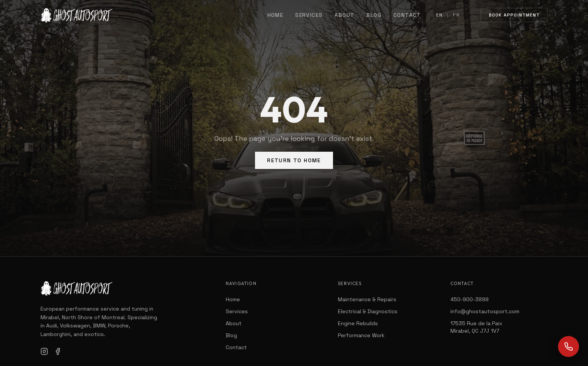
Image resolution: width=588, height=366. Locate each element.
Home (275, 15)
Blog (374, 15)
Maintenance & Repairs (367, 299)
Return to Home (294, 160)
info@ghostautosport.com (485, 311)
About (344, 15)
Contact (407, 15)
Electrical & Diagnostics (368, 311)
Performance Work (361, 335)
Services (309, 15)
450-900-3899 (469, 299)
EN (439, 15)
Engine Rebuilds (358, 323)
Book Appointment (514, 15)
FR (456, 15)
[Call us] (568, 347)
